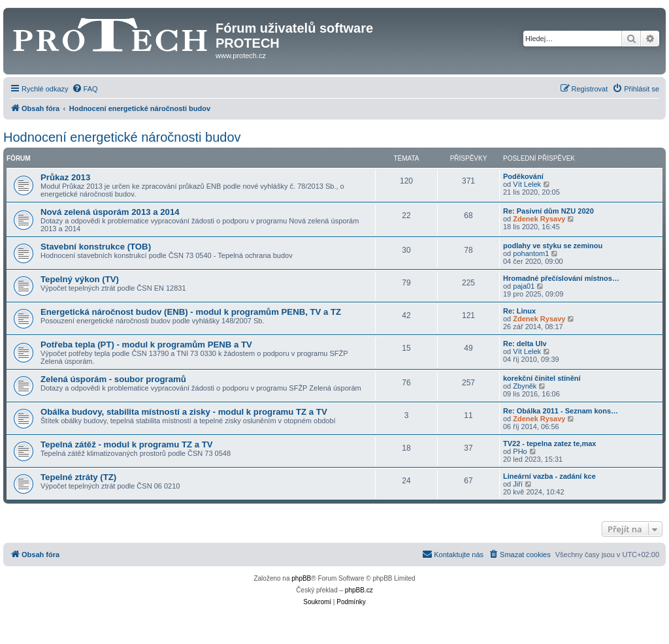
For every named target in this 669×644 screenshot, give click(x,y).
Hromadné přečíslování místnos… (561, 278)
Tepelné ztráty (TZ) (78, 477)
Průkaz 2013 (65, 177)
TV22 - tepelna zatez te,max (549, 443)
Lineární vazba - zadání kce (549, 476)
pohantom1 (531, 253)
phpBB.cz (359, 590)
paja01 (524, 286)
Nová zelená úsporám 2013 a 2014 (110, 212)
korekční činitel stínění (542, 378)
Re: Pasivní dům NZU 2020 (548, 211)
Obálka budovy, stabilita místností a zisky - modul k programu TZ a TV (184, 412)
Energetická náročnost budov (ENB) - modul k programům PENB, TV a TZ (191, 312)
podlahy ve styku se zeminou (553, 246)
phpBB (301, 578)
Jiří (518, 484)
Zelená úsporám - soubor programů (113, 379)
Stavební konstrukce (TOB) (96, 247)
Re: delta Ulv (525, 344)
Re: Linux (519, 311)
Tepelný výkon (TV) (80, 279)
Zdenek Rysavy (539, 219)
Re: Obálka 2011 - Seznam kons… (561, 411)
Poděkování (523, 176)
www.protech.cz (241, 56)
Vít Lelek (527, 184)
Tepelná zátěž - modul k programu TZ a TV (127, 444)
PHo (520, 451)
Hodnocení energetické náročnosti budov (122, 137)
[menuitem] (85, 89)
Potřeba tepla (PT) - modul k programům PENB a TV (146, 345)
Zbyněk (525, 386)
